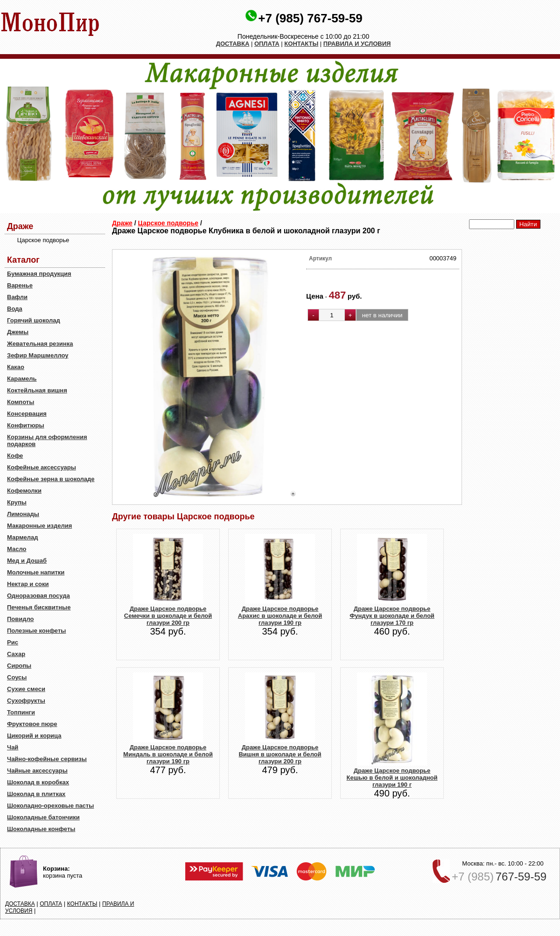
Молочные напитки (36, 572)
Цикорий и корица (34, 736)
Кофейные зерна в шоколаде (51, 479)
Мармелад (23, 537)
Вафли (17, 297)
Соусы (17, 677)
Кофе (15, 456)
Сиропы (19, 666)
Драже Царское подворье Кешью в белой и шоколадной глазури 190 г (392, 778)
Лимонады (23, 514)
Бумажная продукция (39, 274)
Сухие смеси (26, 689)
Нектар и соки (28, 584)
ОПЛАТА (267, 44)
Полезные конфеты (36, 631)
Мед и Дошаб (27, 561)
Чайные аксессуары (37, 771)
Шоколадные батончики (43, 817)
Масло (17, 549)
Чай (13, 747)
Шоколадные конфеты (41, 829)
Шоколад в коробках (38, 782)
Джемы (18, 332)
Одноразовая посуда (38, 596)
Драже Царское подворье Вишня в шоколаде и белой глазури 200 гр (280, 754)
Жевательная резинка (40, 344)
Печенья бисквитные (39, 607)
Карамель (22, 379)
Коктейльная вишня (37, 390)
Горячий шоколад (34, 320)
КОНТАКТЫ (301, 44)
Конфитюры (26, 425)
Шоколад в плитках (36, 794)
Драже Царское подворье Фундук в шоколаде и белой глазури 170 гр (392, 616)
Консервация (27, 414)
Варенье (20, 285)
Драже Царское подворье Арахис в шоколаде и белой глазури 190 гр (280, 616)
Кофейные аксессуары (42, 467)
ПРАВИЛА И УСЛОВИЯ (357, 44)
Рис (13, 642)
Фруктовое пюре (32, 724)
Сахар (16, 654)
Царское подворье (168, 223)
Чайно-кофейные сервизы (47, 759)
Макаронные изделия (39, 526)
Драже (122, 223)
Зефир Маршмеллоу (38, 355)
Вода (15, 309)
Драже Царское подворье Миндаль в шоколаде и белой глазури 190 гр (168, 754)
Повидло (21, 619)
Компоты (21, 402)
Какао (16, 367)
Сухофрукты (26, 701)
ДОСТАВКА (233, 44)
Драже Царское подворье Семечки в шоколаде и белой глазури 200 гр (168, 616)
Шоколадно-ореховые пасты (50, 806)
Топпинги (21, 712)
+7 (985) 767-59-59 (310, 18)
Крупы (17, 502)
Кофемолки (24, 491)
